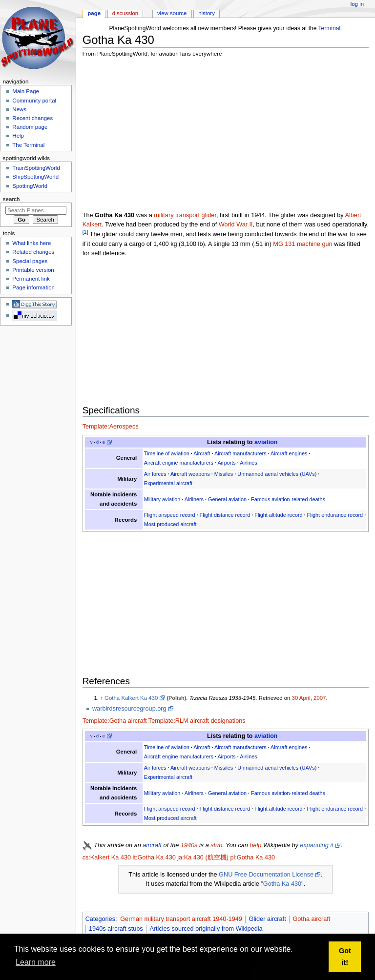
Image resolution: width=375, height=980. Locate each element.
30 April (301, 698)
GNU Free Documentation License (266, 875)
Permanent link (31, 279)
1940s (189, 845)
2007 (320, 698)
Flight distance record (225, 515)
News (19, 109)
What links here (31, 243)
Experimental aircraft (168, 483)
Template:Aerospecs (111, 427)
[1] (85, 232)
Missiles (224, 474)
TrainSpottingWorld (36, 168)
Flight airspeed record (170, 515)
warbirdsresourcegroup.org (129, 709)
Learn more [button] (36, 962)
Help (18, 136)
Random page (30, 127)
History (207, 13)
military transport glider (185, 215)
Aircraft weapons (190, 474)
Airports (226, 463)
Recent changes (32, 118)
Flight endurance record (335, 515)
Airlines (249, 463)
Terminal (330, 28)
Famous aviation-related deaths (288, 499)
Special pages (30, 261)
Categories (100, 919)
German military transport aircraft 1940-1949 (181, 919)
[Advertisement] (229, 134)
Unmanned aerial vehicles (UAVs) (277, 474)
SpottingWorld (30, 186)
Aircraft (202, 453)
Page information (33, 287)
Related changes (33, 252)
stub (216, 845)
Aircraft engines (289, 453)
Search (11, 199)
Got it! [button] (345, 957)
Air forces (155, 474)
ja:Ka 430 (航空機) (203, 857)
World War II (236, 225)
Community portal (34, 101)
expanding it (316, 845)
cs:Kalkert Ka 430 (107, 857)
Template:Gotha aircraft (115, 721)
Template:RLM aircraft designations (197, 721)
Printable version (33, 270)
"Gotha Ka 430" (282, 884)
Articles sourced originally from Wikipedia (206, 929)
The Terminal (28, 145)
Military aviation (162, 499)
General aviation (227, 499)
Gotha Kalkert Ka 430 (131, 698)
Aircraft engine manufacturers (179, 463)
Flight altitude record (278, 515)
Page (94, 13)
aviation (266, 442)
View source (172, 13)
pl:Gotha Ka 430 (252, 857)
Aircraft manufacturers (240, 453)
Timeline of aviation (167, 453)
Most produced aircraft (170, 524)
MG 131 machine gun (302, 244)
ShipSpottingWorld (35, 177)
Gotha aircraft (311, 919)
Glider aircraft (268, 919)
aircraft (152, 845)
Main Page (26, 91)
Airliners (194, 499)
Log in (357, 4)
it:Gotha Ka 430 (154, 857)
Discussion (125, 13)
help (255, 845)
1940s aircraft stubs (116, 929)
